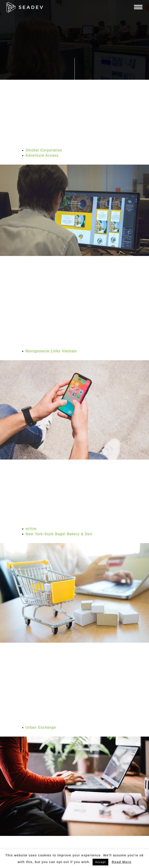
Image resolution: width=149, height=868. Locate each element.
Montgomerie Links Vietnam (51, 351)
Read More (122, 862)
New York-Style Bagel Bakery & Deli (59, 534)
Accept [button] (100, 862)
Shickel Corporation (44, 150)
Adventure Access (42, 155)
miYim (31, 529)
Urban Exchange (41, 727)
